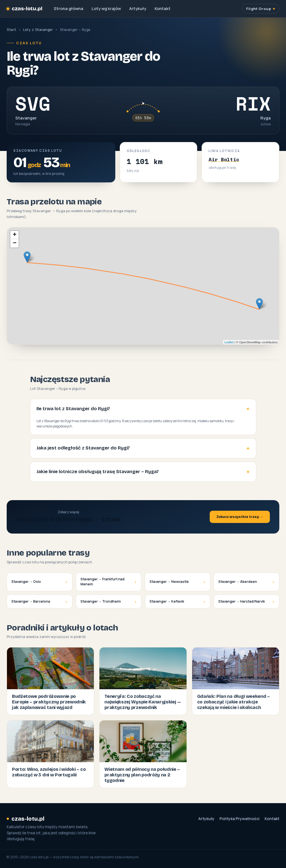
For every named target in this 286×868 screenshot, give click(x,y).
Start (12, 30)
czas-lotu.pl (24, 9)
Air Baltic (224, 159)
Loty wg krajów (106, 8)
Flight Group (259, 9)
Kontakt (162, 8)
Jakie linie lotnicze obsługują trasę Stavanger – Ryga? (98, 472)
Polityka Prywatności (239, 819)
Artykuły (138, 8)
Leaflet (229, 342)
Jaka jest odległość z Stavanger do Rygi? (83, 448)
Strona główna (69, 8)
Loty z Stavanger (38, 30)
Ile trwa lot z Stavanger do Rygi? (73, 409)
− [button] (15, 243)
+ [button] (15, 235)
